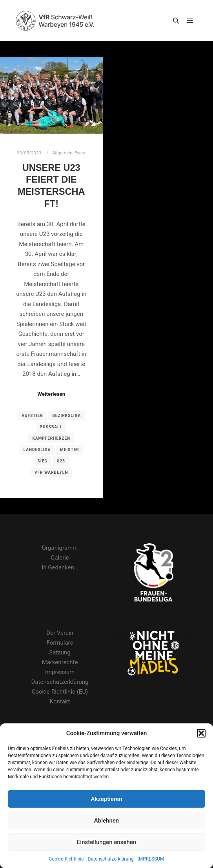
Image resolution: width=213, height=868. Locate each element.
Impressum (60, 672)
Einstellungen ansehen (106, 842)
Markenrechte (60, 662)
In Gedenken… (60, 567)
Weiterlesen (51, 394)
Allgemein (62, 153)
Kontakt (60, 701)
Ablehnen (106, 821)
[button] (201, 733)
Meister (70, 450)
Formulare (60, 643)
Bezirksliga (66, 416)
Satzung (60, 652)
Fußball (51, 427)
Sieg (43, 461)
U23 (61, 461)
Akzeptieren (106, 799)
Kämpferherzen (51, 438)
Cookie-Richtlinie (66, 859)
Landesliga (37, 450)
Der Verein (60, 633)
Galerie (60, 558)
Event (80, 153)
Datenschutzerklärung (111, 859)
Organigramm (60, 548)
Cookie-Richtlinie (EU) (60, 692)
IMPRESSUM (151, 859)
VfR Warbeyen (51, 472)
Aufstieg (32, 416)
